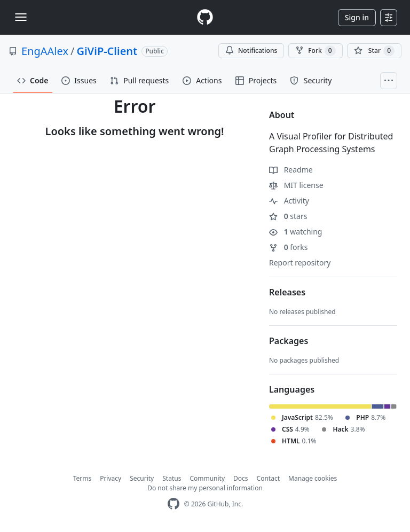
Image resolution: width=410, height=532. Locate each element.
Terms (82, 478)
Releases (287, 292)
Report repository (300, 263)
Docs (241, 478)
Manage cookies (313, 478)
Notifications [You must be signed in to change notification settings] (251, 50)
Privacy (111, 478)
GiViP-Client (107, 51)
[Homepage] (205, 17)
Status (172, 478)
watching (295, 232)
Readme (291, 170)
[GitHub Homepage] (174, 504)
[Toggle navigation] (21, 17)
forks (289, 247)
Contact (268, 478)
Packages (289, 341)
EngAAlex (45, 51)
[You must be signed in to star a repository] (374, 51)
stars (288, 216)
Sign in (357, 17)
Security (142, 478)
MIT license (296, 185)
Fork (315, 51)
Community (207, 478)
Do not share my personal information (205, 488)
